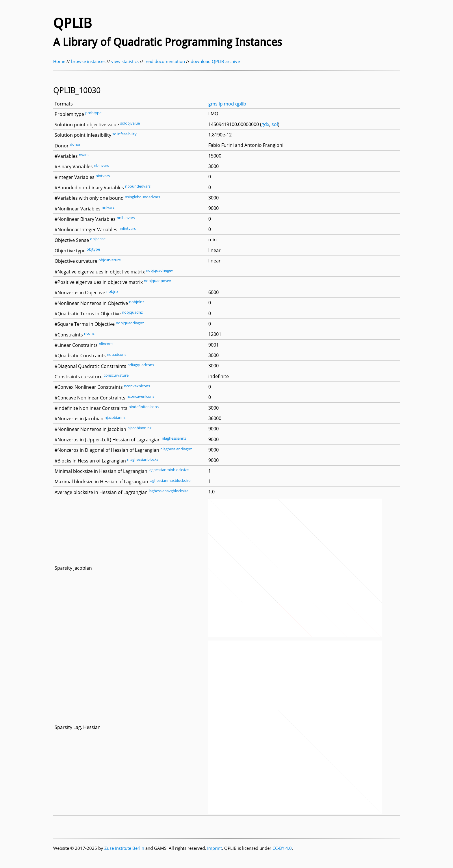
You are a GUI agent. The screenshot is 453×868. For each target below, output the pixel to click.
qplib (241, 104)
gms (213, 104)
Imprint (215, 848)
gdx (265, 124)
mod (229, 104)
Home (59, 61)
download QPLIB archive (215, 61)
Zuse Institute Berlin (124, 848)
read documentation (165, 61)
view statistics (125, 61)
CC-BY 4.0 (282, 848)
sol (275, 124)
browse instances (88, 61)
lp (221, 104)
